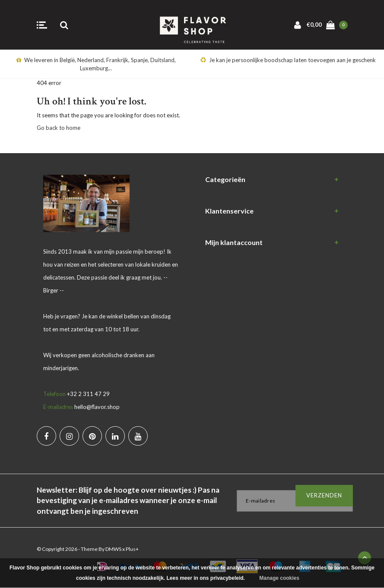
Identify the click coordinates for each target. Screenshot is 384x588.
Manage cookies (279, 578)
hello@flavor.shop (97, 407)
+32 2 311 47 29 (88, 394)
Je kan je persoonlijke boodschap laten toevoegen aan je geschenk (288, 60)
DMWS (113, 549)
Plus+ (132, 549)
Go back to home (59, 128)
